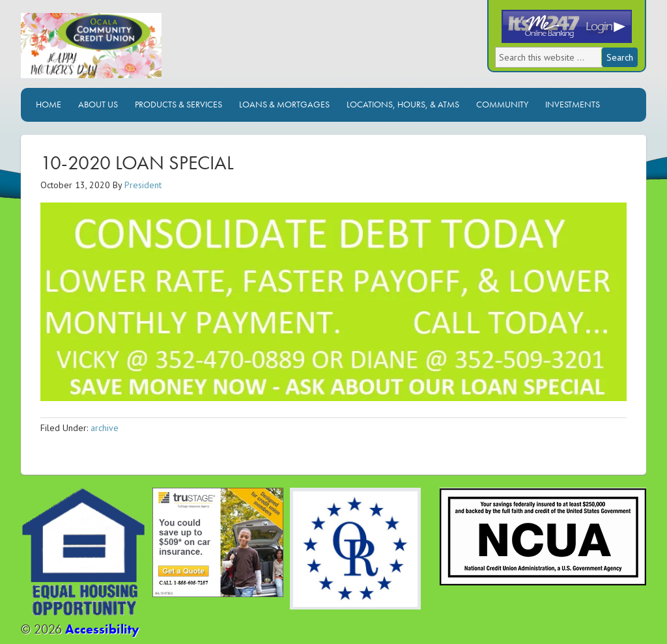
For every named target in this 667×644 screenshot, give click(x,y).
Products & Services (178, 104)
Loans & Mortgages (284, 104)
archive (105, 428)
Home (49, 104)
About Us (98, 104)
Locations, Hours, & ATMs (403, 104)
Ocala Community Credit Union (135, 50)
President (143, 185)
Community (502, 104)
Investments (573, 104)
